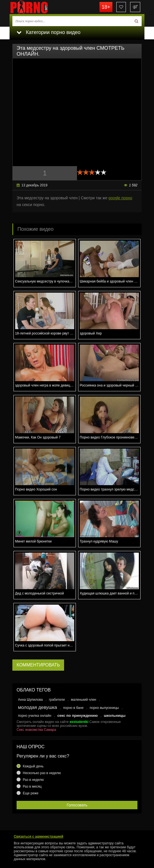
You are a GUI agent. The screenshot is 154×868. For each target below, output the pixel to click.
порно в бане (73, 708)
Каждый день (33, 766)
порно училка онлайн (35, 716)
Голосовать (77, 805)
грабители (57, 700)
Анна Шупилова (30, 700)
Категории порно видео (48, 32)
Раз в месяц (32, 786)
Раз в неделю (33, 780)
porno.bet (38, 7)
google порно (120, 198)
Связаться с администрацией (38, 837)
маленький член (83, 700)
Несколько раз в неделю (42, 773)
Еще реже (31, 793)
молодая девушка (38, 707)
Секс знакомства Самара (36, 730)
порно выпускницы (104, 708)
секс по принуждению (78, 716)
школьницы (115, 716)
